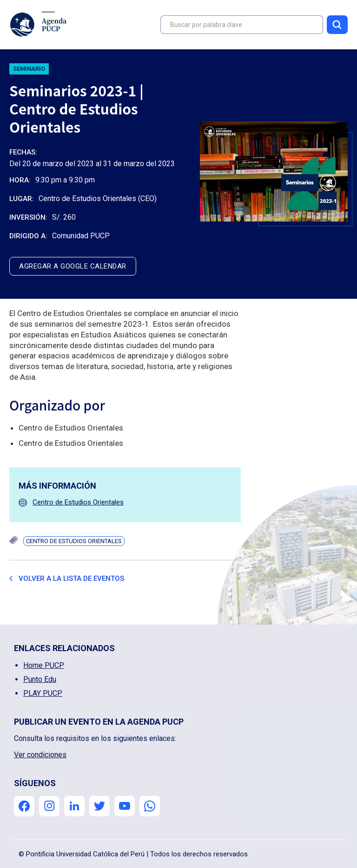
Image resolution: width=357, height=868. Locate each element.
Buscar (337, 25)
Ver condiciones (40, 755)
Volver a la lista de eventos (71, 579)
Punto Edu (40, 679)
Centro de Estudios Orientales (78, 502)
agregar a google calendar (73, 266)
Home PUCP (44, 665)
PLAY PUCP (43, 693)
